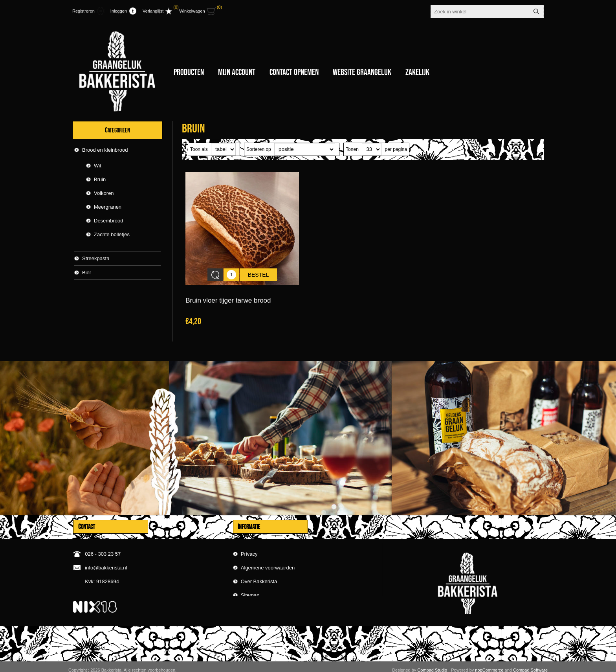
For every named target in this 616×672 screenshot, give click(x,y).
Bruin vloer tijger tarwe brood (228, 295)
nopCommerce (489, 663)
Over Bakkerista (259, 572)
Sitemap (250, 586)
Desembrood (108, 221)
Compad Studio (432, 663)
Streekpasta (96, 258)
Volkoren (104, 193)
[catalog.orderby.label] (305, 149)
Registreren (83, 11)
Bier (87, 273)
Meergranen (108, 207)
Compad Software (530, 663)
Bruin (100, 179)
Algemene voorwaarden (268, 558)
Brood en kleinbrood (105, 150)
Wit (98, 166)
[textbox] (480, 11)
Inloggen (119, 11)
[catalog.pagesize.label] (372, 149)
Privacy (249, 544)
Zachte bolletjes (112, 234)
